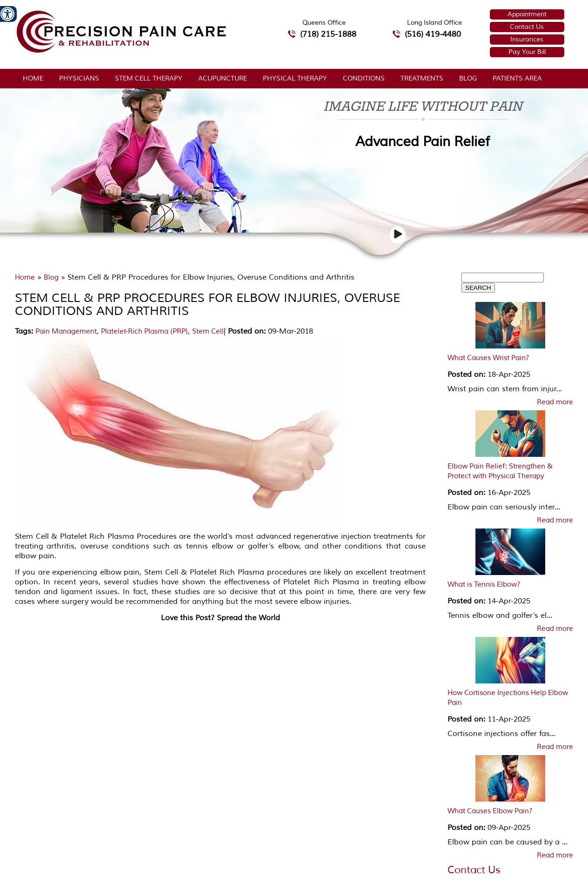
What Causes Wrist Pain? (488, 358)
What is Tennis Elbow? (484, 585)
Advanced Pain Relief (423, 142)
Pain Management (66, 331)
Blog (468, 78)
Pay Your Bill (527, 52)
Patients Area (517, 78)
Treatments (422, 78)
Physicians (79, 78)
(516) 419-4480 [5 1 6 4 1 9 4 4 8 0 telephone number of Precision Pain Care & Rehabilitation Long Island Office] (433, 34)
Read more (555, 402)
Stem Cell (208, 331)
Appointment (527, 14)
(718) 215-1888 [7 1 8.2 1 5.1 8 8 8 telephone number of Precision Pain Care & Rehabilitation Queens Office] (328, 34)
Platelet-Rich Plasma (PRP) (144, 331)
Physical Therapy (295, 78)
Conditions (364, 78)
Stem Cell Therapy (149, 78)
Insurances (527, 39)
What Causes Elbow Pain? (490, 811)
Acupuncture (223, 78)
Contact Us (527, 27)
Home (33, 78)
